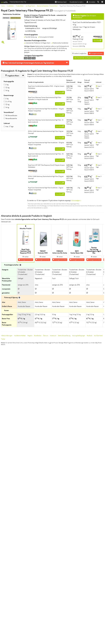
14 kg (7, 91)
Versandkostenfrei (11, 118)
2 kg (7, 85)
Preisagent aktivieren (96, 53)
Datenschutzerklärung (64, 336)
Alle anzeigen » (76, 200)
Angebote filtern (12, 76)
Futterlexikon (38, 336)
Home (3, 6)
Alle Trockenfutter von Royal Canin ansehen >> (87, 58)
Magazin (30, 336)
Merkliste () (61, 2)
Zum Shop (97, 40)
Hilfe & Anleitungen (7, 336)
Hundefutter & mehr (77, 2)
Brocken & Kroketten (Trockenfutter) (47, 6)
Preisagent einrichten (26, 260)
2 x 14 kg (9, 102)
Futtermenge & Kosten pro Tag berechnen (28, 63)
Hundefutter (10, 6)
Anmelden (91, 2)
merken (26, 257)
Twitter (3, 339)
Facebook (90, 336)
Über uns (46, 336)
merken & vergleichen (79, 53)
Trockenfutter (20, 6)
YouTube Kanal (98, 336)
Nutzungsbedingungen (79, 336)
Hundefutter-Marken (20, 336)
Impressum (53, 336)
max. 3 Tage (9, 127)
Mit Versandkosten (11, 116)
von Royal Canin (30, 6)
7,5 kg (7, 88)
